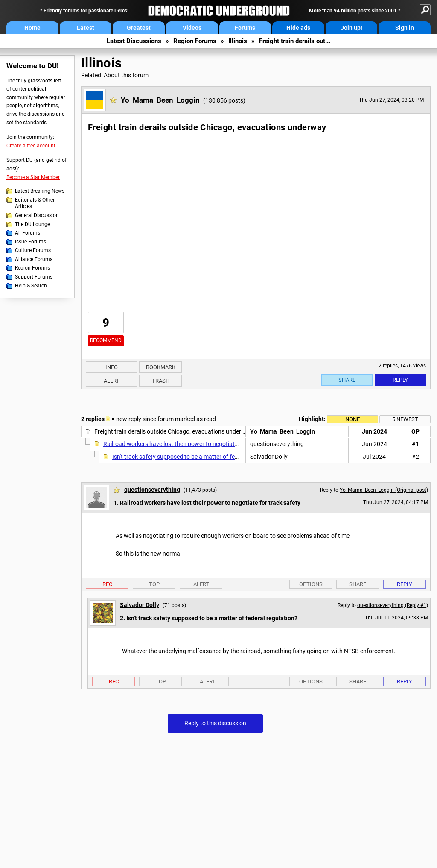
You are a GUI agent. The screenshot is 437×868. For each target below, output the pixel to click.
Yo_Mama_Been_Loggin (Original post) (384, 490)
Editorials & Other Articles (35, 203)
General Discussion (37, 215)
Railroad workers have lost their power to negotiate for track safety (191, 444)
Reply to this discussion (215, 723)
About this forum (126, 75)
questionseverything (152, 490)
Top (154, 584)
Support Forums (34, 277)
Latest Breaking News (40, 191)
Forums (245, 28)
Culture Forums (33, 250)
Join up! (351, 28)
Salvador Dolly (140, 605)
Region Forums (195, 41)
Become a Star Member (33, 177)
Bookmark (161, 367)
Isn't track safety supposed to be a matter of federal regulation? (196, 457)
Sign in (405, 28)
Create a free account (31, 146)
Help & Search (31, 286)
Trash (161, 381)
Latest (86, 28)
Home (32, 28)
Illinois (238, 41)
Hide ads (298, 28)
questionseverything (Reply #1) (393, 605)
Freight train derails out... (295, 41)
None (353, 419)
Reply (400, 380)
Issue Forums (31, 242)
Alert (112, 381)
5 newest (405, 419)
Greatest (139, 28)
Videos (192, 28)
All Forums (28, 233)
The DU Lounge (32, 224)
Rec (107, 584)
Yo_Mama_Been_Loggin (160, 100)
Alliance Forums (34, 259)
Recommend (106, 340)
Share (347, 380)
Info (112, 367)
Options (311, 584)
